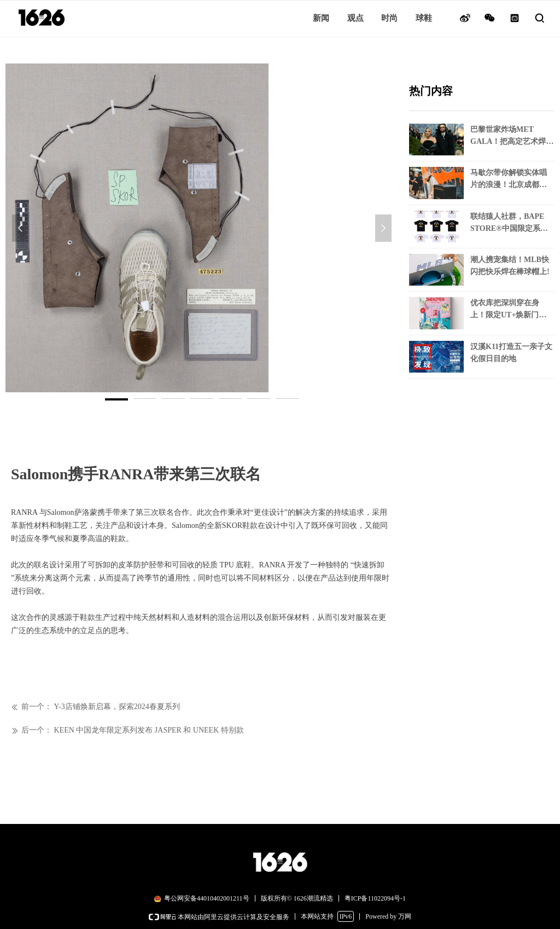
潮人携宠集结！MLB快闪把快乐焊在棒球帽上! (510, 266)
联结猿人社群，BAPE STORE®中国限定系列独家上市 (509, 223)
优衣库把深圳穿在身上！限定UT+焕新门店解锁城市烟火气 (508, 310)
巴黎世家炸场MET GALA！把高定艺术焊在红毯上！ (512, 137)
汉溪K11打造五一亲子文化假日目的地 (511, 353)
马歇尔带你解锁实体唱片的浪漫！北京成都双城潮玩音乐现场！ (509, 180)
